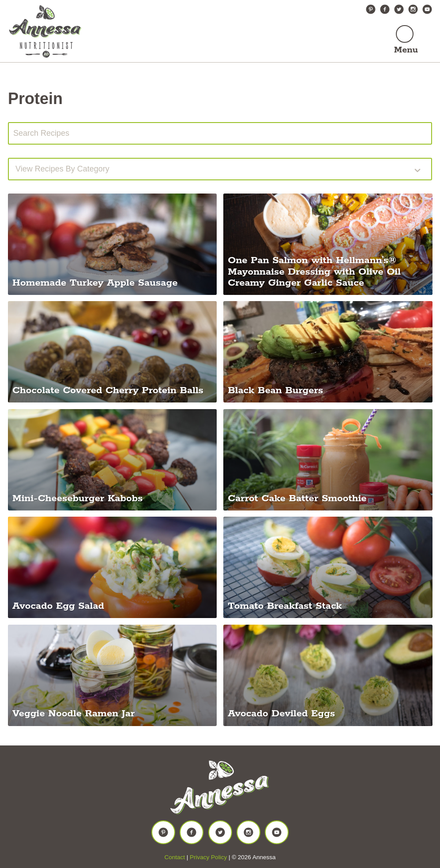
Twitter (399, 9)
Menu (406, 50)
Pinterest (371, 9)
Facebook (385, 9)
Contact (175, 857)
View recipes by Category (62, 169)
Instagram (413, 9)
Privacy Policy (208, 857)
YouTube (427, 9)
